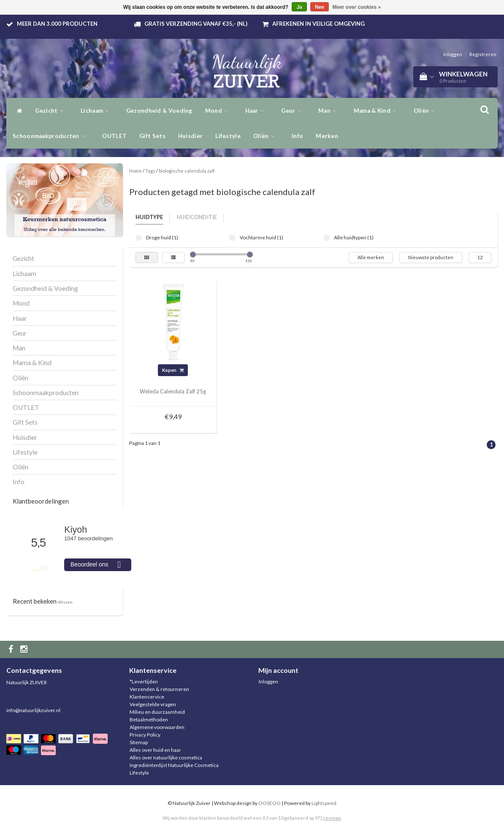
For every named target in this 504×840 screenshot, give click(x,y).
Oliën (266, 136)
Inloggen (453, 54)
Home (135, 171)
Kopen (173, 370)
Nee (320, 7)
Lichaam (97, 111)
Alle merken (371, 257)
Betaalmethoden (149, 719)
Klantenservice (147, 697)
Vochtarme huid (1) (232, 238)
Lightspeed (324, 803)
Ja (299, 7)
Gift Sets (152, 136)
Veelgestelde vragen (153, 704)
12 (480, 257)
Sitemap (139, 742)
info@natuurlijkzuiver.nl (33, 710)
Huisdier (190, 136)
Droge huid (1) (139, 238)
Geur (293, 111)
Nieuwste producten (431, 257)
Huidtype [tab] (149, 217)
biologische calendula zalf (187, 171)
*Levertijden (144, 681)
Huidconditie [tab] (197, 217)
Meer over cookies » (357, 7)
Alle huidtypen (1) (327, 238)
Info (297, 136)
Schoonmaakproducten (51, 136)
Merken (327, 136)
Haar (257, 111)
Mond (219, 111)
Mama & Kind (377, 111)
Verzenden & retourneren (159, 689)
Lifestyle (228, 136)
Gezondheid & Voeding (159, 111)
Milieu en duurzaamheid (157, 712)
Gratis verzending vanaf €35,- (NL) (196, 24)
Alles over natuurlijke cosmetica (166, 757)
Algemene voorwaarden (157, 727)
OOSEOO (270, 803)
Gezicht (51, 111)
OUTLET (114, 136)
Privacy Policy (145, 735)
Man (330, 111)
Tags (150, 171)
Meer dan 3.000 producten (57, 24)
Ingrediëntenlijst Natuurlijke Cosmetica (174, 765)
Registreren (483, 54)
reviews (332, 818)
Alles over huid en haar (155, 750)
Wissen (65, 602)
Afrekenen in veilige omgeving (318, 24)
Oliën (427, 111)
